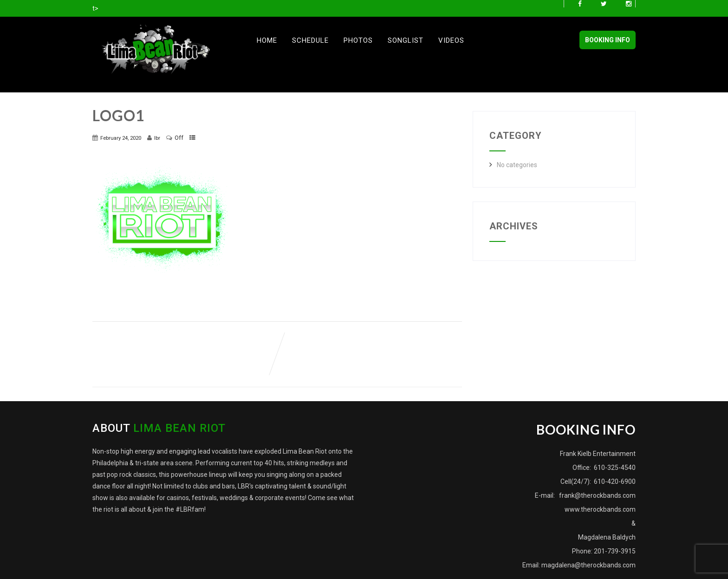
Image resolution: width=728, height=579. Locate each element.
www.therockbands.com (600, 509)
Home (267, 40)
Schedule (310, 40)
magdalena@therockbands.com (588, 565)
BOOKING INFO (608, 40)
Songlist (406, 40)
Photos (358, 40)
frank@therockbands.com (597, 495)
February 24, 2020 (121, 138)
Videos (451, 40)
